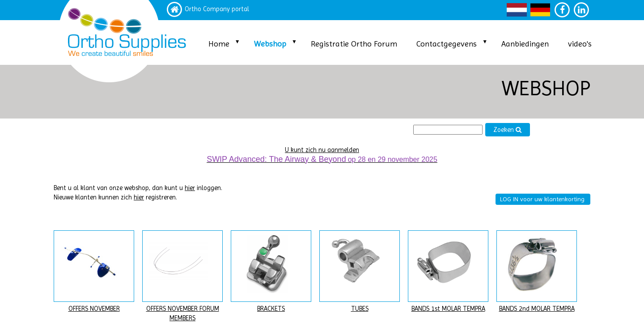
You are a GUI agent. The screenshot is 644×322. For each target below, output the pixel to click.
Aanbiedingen (525, 44)
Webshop (270, 44)
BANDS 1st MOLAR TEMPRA (448, 309)
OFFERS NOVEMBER (94, 309)
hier (190, 188)
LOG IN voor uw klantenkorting (542, 199)
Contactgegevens (447, 44)
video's (580, 44)
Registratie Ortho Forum (354, 44)
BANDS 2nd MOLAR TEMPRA (537, 309)
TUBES (360, 309)
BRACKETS (271, 309)
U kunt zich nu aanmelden (322, 150)
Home (219, 44)
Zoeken (508, 130)
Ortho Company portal (217, 9)
